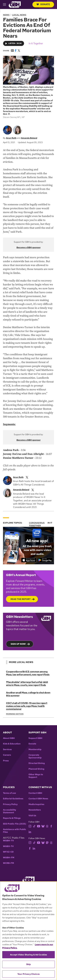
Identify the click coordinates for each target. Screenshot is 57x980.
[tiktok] (34, 826)
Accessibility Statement (10, 811)
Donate (43, 4)
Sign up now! (18, 644)
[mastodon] (47, 842)
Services (7, 749)
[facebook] (51, 826)
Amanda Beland (29, 138)
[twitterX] (27, 477)
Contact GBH (35, 793)
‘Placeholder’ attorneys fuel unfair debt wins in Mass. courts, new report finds (27, 684)
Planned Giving (36, 769)
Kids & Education (12, 744)
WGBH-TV (8, 841)
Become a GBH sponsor (29, 247)
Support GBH (35, 738)
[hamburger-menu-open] (6, 4)
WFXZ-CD (8, 852)
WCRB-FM (8, 863)
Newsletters (35, 810)
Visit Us (32, 816)
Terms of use (9, 793)
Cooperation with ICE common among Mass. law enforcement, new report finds (28, 673)
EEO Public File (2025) (15, 824)
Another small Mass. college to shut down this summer (28, 694)
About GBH (9, 738)
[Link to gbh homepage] (15, 4)
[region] (28, 931)
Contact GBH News (38, 799)
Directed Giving (37, 763)
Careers (7, 755)
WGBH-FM (9, 858)
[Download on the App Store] (29, 560)
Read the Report (21, 599)
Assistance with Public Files (15, 831)
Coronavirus (37, 523)
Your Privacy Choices (28, 974)
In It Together (36, 43)
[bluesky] (43, 826)
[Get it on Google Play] (45, 560)
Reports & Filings (12, 818)
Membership (35, 749)
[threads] (47, 826)
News (6, 15)
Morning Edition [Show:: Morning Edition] (15, 714)
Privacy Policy (10, 804)
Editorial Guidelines (13, 799)
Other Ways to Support (36, 776)
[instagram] (30, 826)
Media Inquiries (36, 804)
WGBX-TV (8, 846)
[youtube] (39, 826)
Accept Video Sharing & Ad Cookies (29, 955)
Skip (29, 964)
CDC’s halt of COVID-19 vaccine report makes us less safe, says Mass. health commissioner (27, 706)
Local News (19, 15)
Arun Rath (11, 138)
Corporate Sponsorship (35, 756)
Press (6, 761)
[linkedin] (30, 832)
